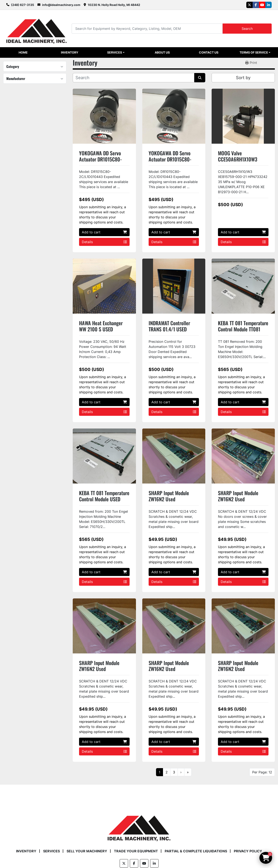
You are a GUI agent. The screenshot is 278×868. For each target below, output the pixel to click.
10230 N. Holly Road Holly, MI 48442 (114, 5)
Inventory (70, 52)
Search (247, 29)
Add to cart (104, 232)
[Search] (147, 28)
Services (115, 52)
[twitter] (249, 5)
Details (104, 242)
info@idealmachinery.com (61, 5)
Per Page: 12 (262, 772)
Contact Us (209, 52)
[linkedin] (268, 5)
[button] (116, 52)
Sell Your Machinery (87, 851)
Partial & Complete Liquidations (196, 851)
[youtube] (262, 5)
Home (23, 52)
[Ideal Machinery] (139, 825)
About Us (162, 52)
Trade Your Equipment (136, 851)
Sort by (243, 78)
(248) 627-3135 (23, 5)
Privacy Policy (248, 851)
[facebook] (256, 5)
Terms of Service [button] (254, 52)
